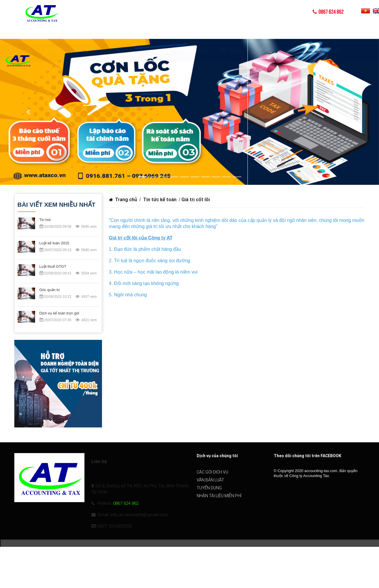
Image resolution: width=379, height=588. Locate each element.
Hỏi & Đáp (163, 34)
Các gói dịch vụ (90, 34)
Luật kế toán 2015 (54, 244)
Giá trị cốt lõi (196, 200)
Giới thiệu (53, 34)
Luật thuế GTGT (53, 267)
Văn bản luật (129, 34)
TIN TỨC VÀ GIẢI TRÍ (273, 34)
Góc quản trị (50, 290)
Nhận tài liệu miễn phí (219, 502)
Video (308, 34)
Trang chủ (124, 200)
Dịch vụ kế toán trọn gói (59, 314)
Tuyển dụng (196, 34)
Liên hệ (333, 34)
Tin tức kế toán (160, 200)
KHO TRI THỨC (232, 34)
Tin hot (45, 220)
